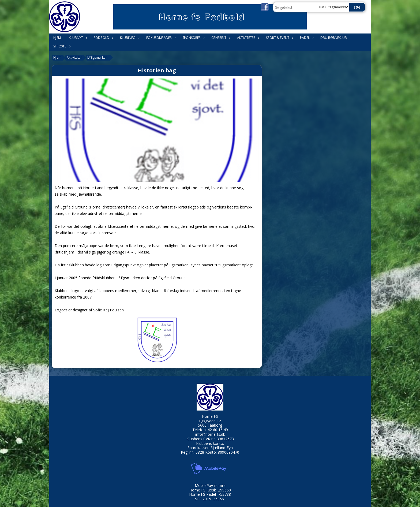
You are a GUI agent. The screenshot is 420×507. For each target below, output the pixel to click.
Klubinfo (129, 38)
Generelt (220, 38)
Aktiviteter (247, 38)
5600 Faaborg (210, 425)
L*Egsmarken (97, 57)
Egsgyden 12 (210, 421)
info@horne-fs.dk (210, 434)
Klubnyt (77, 38)
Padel (306, 38)
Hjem (57, 38)
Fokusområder (160, 38)
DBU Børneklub (334, 38)
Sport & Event (279, 38)
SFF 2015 (61, 46)
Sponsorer (193, 38)
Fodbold (103, 38)
